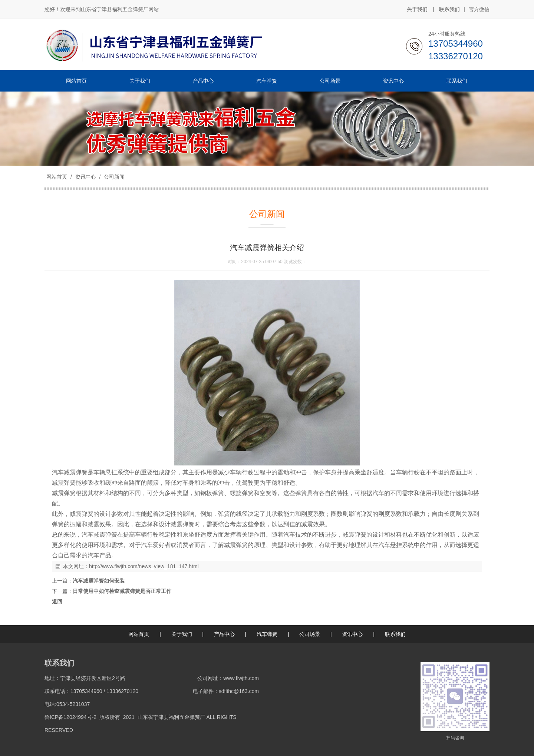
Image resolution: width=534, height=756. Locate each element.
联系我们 (449, 9)
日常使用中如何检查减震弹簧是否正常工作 (122, 591)
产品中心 (224, 634)
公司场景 (310, 634)
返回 (57, 601)
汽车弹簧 (267, 634)
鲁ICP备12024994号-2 (70, 717)
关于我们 (417, 9)
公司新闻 (113, 177)
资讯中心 (86, 177)
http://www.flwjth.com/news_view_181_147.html (144, 566)
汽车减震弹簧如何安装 (99, 581)
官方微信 (479, 10)
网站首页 (57, 177)
